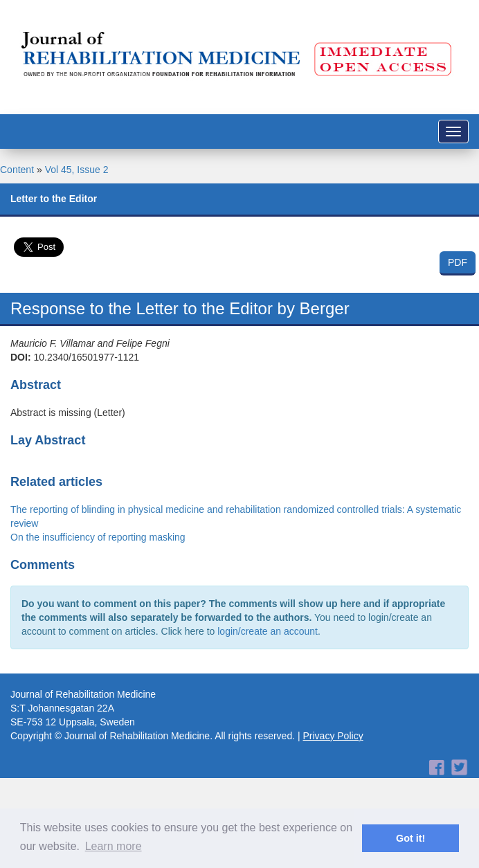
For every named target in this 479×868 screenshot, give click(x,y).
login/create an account (268, 631)
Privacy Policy (333, 736)
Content (17, 170)
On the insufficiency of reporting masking (98, 537)
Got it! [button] (410, 838)
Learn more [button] (114, 846)
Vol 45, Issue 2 (77, 170)
